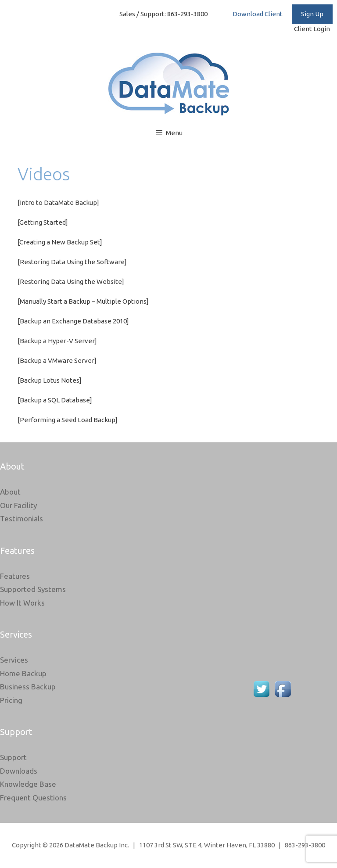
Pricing (11, 700)
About (10, 492)
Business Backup (28, 687)
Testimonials (22, 518)
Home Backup (23, 673)
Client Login (313, 29)
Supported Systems (33, 589)
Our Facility (18, 505)
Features (15, 576)
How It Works (22, 603)
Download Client (258, 14)
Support (13, 757)
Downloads (19, 771)
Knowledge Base (28, 784)
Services (14, 660)
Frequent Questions (33, 798)
